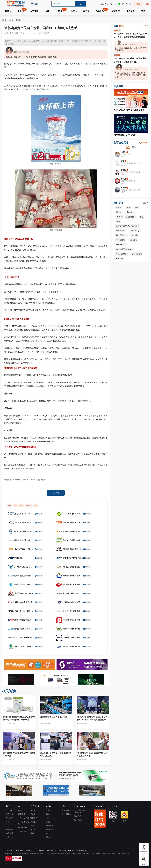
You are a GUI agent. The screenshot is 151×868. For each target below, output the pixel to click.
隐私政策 (40, 850)
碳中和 (119, 212)
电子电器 (50, 826)
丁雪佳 (123, 170)
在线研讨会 (66, 814)
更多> (145, 203)
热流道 (33, 829)
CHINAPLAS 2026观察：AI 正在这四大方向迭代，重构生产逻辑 (130, 60)
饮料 (15, 506)
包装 (18, 20)
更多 (145, 25)
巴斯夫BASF (121, 245)
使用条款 (30, 850)
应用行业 (9, 814)
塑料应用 (22, 814)
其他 (48, 837)
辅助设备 (34, 818)
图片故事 (9, 829)
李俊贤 (123, 179)
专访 (8, 822)
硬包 (9, 506)
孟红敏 (123, 188)
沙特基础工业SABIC (124, 249)
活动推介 (9, 837)
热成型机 (120, 259)
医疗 (137, 207)
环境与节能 (23, 828)
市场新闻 (9, 810)
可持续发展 (120, 240)
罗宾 (122, 161)
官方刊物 (78, 816)
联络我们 (51, 850)
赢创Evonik (120, 231)
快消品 (29, 506)
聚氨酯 (119, 207)
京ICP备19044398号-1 (99, 854)
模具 (32, 826)
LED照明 (50, 829)
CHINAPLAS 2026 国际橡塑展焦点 (129, 110)
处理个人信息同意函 (66, 850)
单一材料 (135, 235)
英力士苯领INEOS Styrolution (127, 226)
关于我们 (19, 850)
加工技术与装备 (24, 823)
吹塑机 (33, 822)
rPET (118, 221)
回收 (48, 822)
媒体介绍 (80, 850)
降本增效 (130, 212)
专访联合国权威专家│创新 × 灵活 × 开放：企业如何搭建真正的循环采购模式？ (130, 36)
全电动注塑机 (137, 254)
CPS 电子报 (79, 820)
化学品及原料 (24, 818)
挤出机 (33, 814)
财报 (142, 217)
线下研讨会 (66, 810)
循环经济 (133, 240)
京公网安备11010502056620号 (118, 854)
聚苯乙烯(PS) (121, 235)
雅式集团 (9, 850)
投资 (128, 207)
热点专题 (9, 833)
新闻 (11, 20)
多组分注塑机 (121, 254)
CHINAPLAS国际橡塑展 (125, 217)
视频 (8, 826)
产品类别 (9, 818)
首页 (4, 20)
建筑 (48, 833)
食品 (22, 506)
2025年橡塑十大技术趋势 (125, 135)
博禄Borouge (135, 231)
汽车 (48, 814)
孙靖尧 (123, 152)
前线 (20, 810)
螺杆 (32, 833)
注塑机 (33, 810)
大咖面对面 (23, 831)
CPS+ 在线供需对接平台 (80, 811)
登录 (138, 4)
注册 (147, 4)
